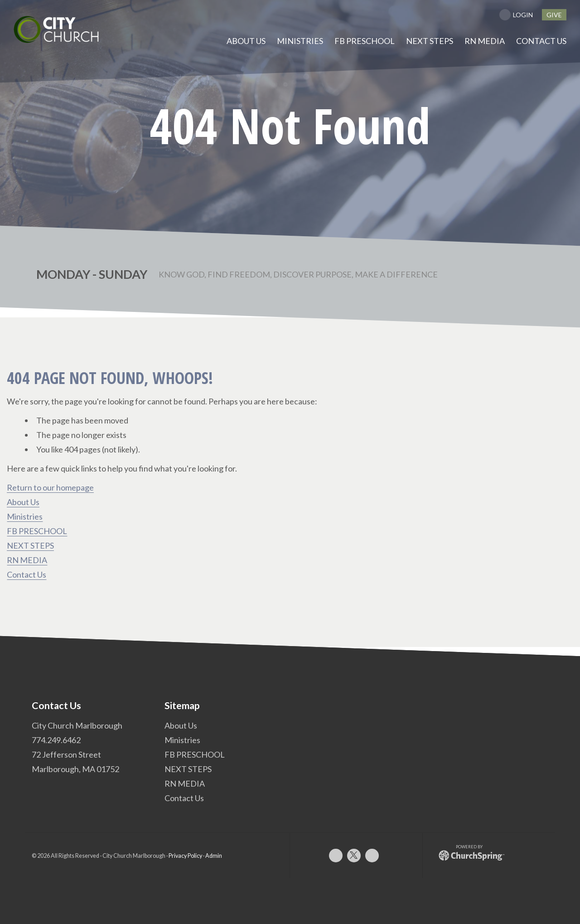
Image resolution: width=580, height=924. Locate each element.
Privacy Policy (185, 855)
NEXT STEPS (30, 545)
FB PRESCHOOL (37, 531)
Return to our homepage (50, 487)
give (554, 15)
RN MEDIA (27, 560)
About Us (23, 502)
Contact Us (27, 574)
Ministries (25, 516)
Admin (214, 855)
